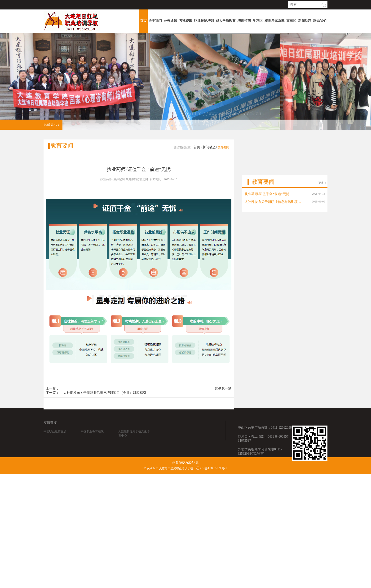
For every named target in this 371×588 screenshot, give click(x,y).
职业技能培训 (204, 21)
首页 (143, 21)
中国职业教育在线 (55, 436)
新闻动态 (305, 21)
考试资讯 (185, 21)
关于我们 (155, 21)
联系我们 (320, 21)
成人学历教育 (226, 21)
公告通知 (170, 21)
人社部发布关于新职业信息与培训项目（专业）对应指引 (105, 401)
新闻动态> (210, 155)
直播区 (291, 21)
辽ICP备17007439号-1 (211, 468)
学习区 (258, 21)
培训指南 (244, 21)
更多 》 (323, 166)
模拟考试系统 (274, 21)
